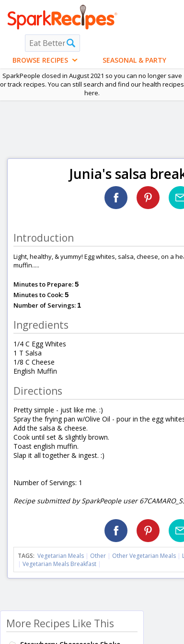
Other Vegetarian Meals (144, 556)
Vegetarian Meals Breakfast (59, 564)
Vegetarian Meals (61, 556)
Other (98, 556)
